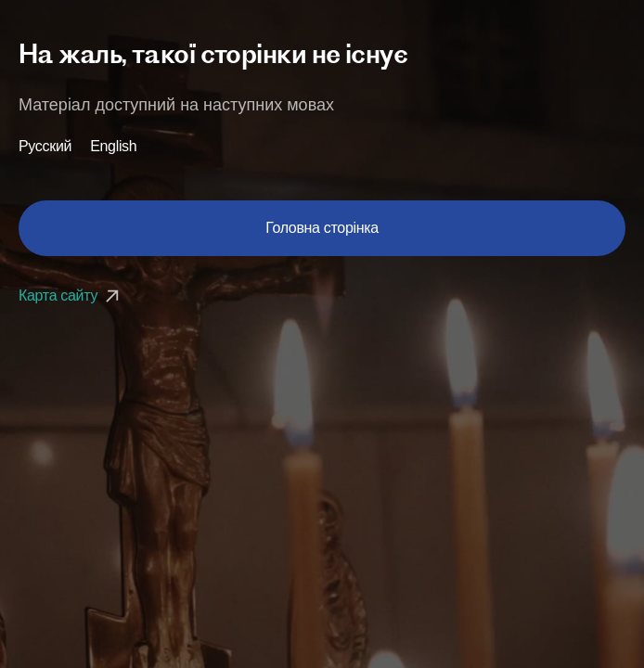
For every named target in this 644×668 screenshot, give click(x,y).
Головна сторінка (322, 228)
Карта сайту (71, 295)
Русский (45, 147)
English (113, 147)
